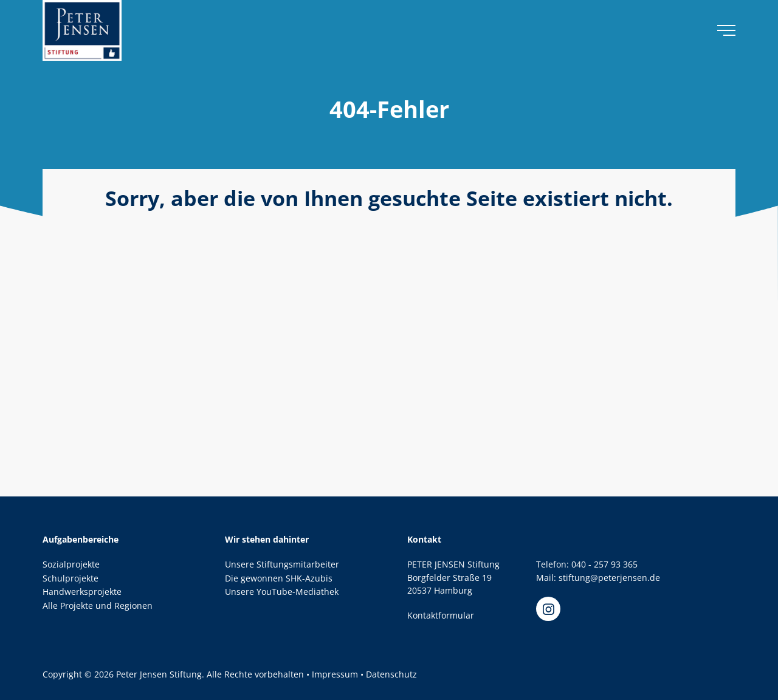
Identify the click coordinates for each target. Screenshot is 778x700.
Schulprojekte (71, 578)
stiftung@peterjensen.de (609, 578)
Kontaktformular (441, 615)
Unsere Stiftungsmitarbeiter (282, 564)
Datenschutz (391, 674)
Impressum (335, 674)
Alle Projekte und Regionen (98, 606)
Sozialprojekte (71, 564)
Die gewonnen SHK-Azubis (279, 578)
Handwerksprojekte (82, 592)
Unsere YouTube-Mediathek (282, 592)
